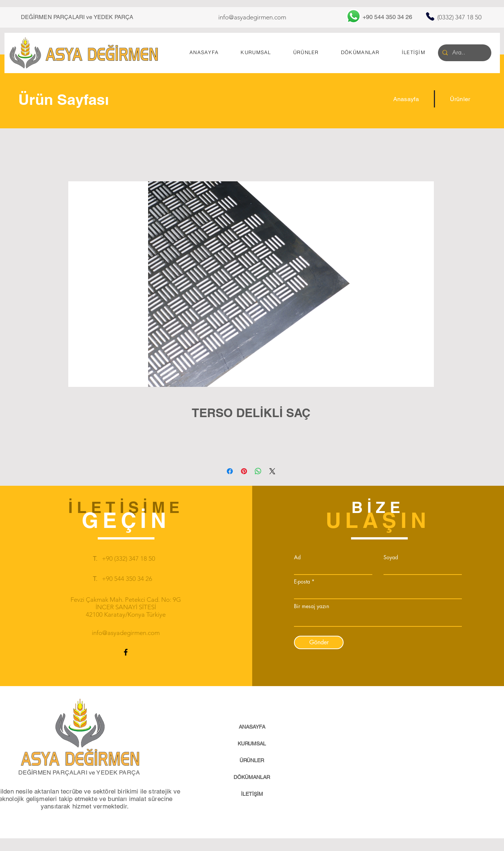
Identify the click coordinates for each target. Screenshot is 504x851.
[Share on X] (272, 471)
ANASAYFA (252, 727)
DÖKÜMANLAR (252, 777)
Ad (297, 557)
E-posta (302, 582)
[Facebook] (126, 652)
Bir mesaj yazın (312, 606)
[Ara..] (464, 53)
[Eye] (80, 732)
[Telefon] (430, 16)
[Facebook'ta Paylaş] (230, 471)
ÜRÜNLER (252, 760)
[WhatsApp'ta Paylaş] (258, 471)
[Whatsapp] (353, 16)
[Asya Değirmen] (84, 53)
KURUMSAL (252, 744)
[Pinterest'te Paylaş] (244, 471)
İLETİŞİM (252, 794)
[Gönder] (319, 642)
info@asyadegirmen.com (252, 17)
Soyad (391, 557)
